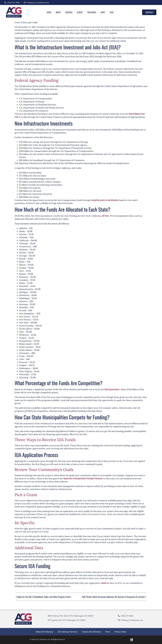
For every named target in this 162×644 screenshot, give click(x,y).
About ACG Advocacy (44, 632)
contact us (105, 583)
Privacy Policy (120, 632)
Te (105, 216)
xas (108, 216)
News (103, 12)
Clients (80, 12)
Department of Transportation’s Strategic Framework (83, 478)
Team (112, 12)
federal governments (112, 389)
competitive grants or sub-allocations (105, 200)
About (58, 12)
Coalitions (92, 12)
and (103, 216)
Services (69, 12)
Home (49, 12)
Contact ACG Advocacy (91, 632)
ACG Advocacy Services (67, 632)
